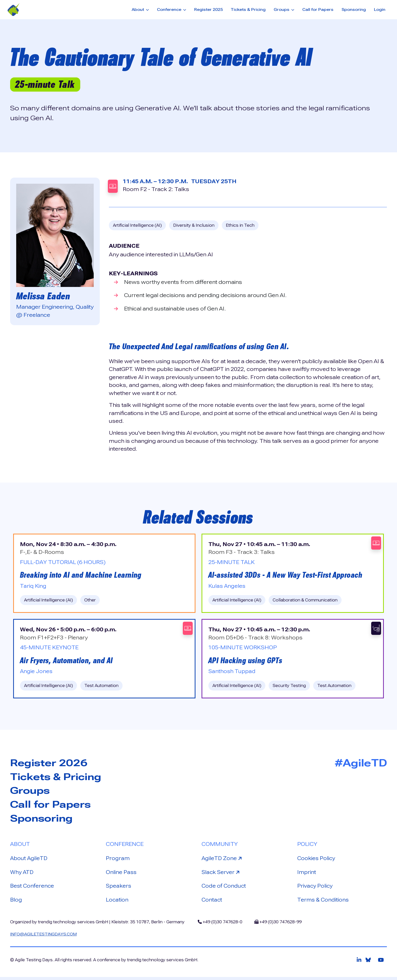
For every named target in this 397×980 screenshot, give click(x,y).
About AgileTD (29, 860)
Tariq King (33, 587)
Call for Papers (318, 9)
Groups (31, 792)
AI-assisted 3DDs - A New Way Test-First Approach (287, 575)
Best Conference (33, 888)
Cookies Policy (317, 860)
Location (117, 902)
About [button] (138, 9)
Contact (212, 902)
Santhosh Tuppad (232, 672)
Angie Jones (36, 672)
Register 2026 (50, 764)
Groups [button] (282, 9)
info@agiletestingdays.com (44, 937)
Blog (16, 902)
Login (380, 9)
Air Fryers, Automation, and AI (67, 661)
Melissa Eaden (44, 296)
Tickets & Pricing (248, 9)
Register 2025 (209, 9)
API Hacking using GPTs (246, 661)
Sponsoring (354, 9)
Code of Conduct (224, 888)
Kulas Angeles (227, 587)
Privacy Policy (315, 888)
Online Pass (121, 874)
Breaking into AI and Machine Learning (82, 575)
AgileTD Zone (223, 860)
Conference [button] (170, 9)
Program (118, 860)
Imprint (307, 874)
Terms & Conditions (324, 902)
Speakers (119, 888)
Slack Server (222, 874)
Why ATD (22, 874)
